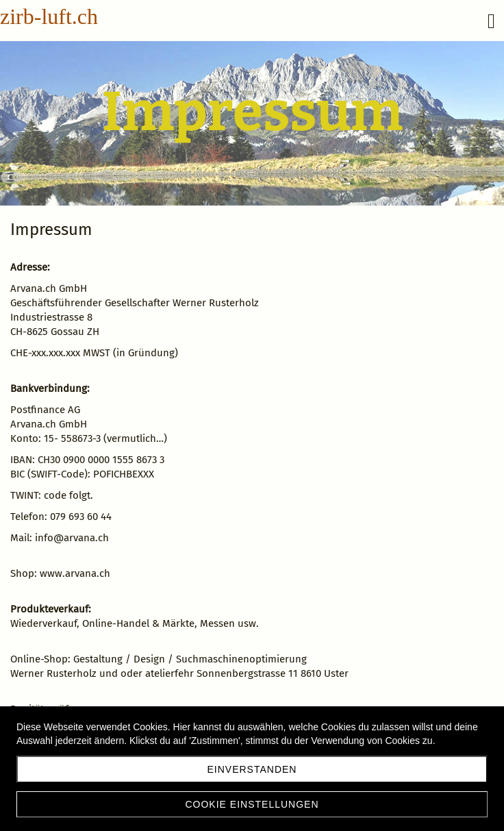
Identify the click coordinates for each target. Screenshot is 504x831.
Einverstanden (252, 769)
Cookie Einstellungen (252, 804)
